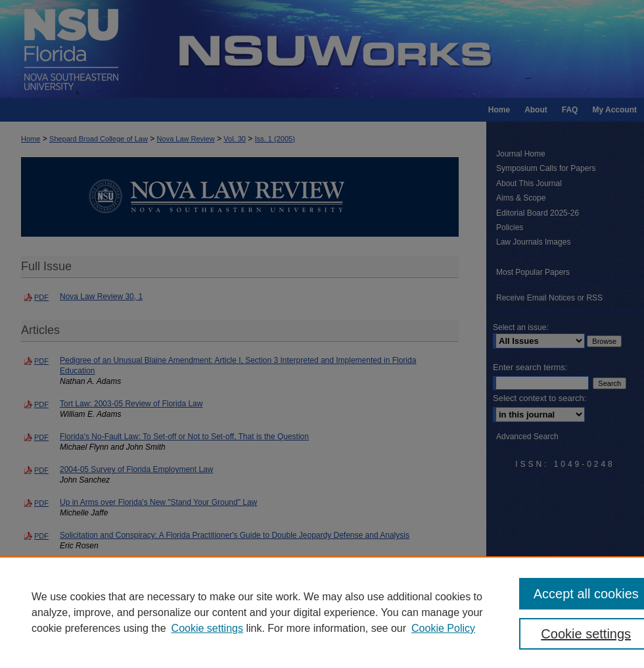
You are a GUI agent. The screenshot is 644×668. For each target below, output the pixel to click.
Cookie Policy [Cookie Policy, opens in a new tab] (443, 628)
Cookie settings (207, 628)
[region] (322, 612)
